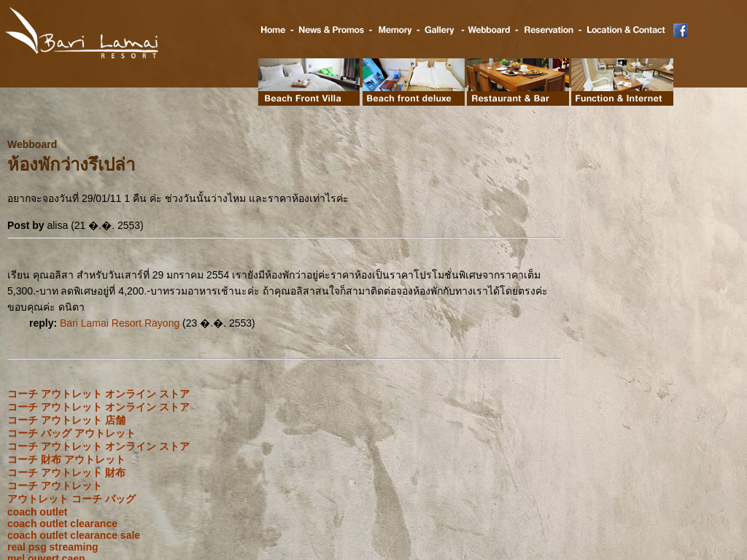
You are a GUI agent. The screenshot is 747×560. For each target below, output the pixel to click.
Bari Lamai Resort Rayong (120, 323)
